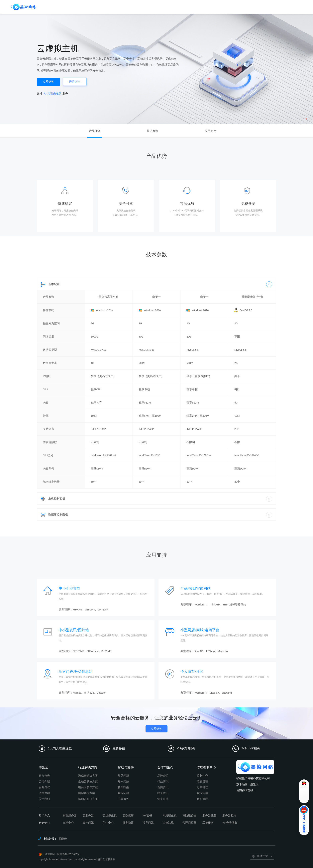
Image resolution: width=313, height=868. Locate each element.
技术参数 (153, 131)
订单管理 (202, 787)
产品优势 (95, 131)
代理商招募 (189, 823)
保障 (55, 7)
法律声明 (44, 793)
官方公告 (44, 776)
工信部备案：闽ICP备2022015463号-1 (62, 854)
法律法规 (168, 823)
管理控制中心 (206, 767)
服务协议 (44, 787)
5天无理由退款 (52, 93)
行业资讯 (163, 782)
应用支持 (210, 131)
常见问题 (123, 776)
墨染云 (44, 767)
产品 (44, 7)
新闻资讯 (163, 787)
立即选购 (49, 82)
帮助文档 (86, 7)
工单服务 (123, 799)
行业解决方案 (88, 767)
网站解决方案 (87, 793)
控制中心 (202, 776)
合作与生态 (165, 767)
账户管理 (202, 799)
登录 (266, 7)
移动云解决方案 (88, 799)
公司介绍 (44, 782)
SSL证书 (147, 816)
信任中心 (108, 823)
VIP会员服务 (230, 823)
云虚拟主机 (110, 816)
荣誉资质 (163, 799)
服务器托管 (209, 816)
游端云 (63, 839)
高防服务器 (189, 816)
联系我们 (163, 793)
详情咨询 (75, 82)
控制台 (254, 7)
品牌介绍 (163, 776)
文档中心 (68, 823)
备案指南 (123, 787)
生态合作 (102, 7)
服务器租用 (229, 816)
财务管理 (202, 793)
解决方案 (69, 7)
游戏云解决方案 (88, 776)
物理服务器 (70, 816)
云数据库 (128, 816)
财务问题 (123, 793)
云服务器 (88, 816)
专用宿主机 (169, 816)
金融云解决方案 (88, 782)
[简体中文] (262, 856)
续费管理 (202, 782)
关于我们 (44, 799)
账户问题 (123, 782)
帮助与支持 (126, 767)
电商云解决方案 (88, 787)
